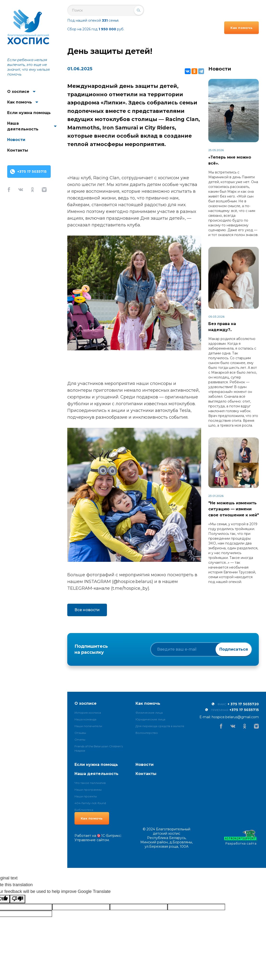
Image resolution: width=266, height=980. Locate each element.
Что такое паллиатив (90, 783)
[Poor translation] (18, 899)
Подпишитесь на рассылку (91, 649)
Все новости (87, 610)
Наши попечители (88, 726)
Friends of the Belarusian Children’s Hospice (99, 748)
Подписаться (234, 649)
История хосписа (88, 713)
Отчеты (80, 740)
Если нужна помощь (29, 113)
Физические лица (149, 713)
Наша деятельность (23, 126)
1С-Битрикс (111, 836)
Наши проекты (86, 796)
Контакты (18, 150)
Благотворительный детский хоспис (28, 27)
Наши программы (88, 790)
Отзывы (80, 733)
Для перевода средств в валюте (160, 726)
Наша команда (85, 719)
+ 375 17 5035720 (243, 704)
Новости (16, 140)
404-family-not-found (90, 803)
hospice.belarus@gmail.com (235, 717)
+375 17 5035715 (32, 172)
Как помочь (20, 102)
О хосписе (18, 92)
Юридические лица (150, 719)
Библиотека (84, 810)
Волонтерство (147, 733)
